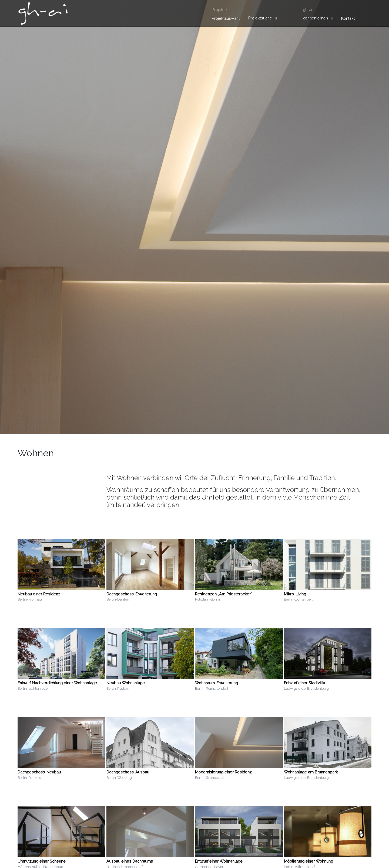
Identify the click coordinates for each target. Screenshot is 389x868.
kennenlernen (315, 18)
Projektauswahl (226, 18)
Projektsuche (260, 18)
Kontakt (348, 18)
